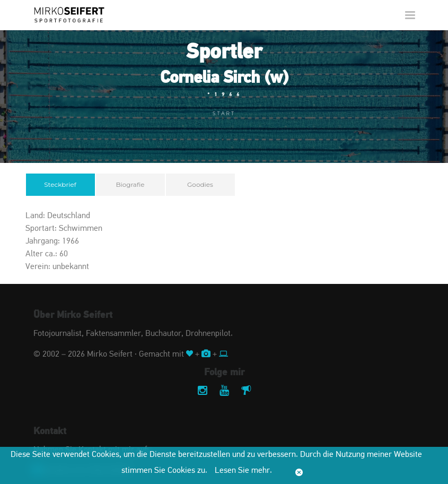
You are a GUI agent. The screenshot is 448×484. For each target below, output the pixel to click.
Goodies (200, 184)
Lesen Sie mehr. (243, 471)
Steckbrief (60, 184)
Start (224, 113)
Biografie (130, 184)
